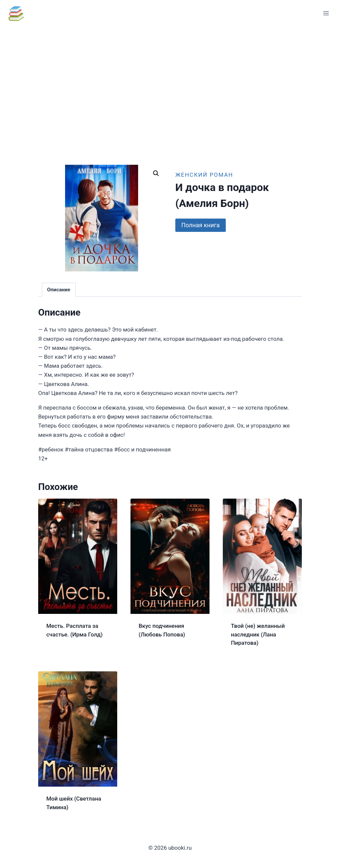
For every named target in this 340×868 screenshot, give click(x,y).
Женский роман (204, 175)
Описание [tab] (59, 290)
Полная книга (201, 225)
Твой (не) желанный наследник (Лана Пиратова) (258, 634)
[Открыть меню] (326, 13)
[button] (156, 173)
